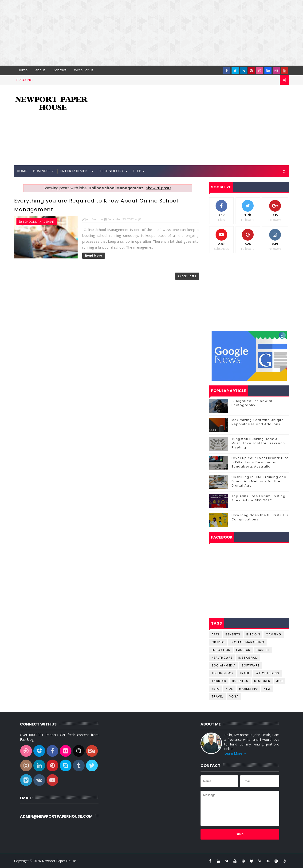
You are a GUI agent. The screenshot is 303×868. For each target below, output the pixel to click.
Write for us (84, 70)
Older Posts (187, 276)
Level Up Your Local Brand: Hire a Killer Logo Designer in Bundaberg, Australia (260, 462)
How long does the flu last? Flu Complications (260, 517)
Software (251, 665)
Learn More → (235, 753)
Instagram (248, 658)
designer (262, 681)
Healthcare (222, 658)
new (267, 689)
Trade (245, 673)
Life (137, 171)
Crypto (218, 642)
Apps (216, 634)
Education (221, 650)
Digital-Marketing (248, 642)
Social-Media (224, 665)
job (280, 681)
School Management (39, 222)
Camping (274, 634)
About (40, 70)
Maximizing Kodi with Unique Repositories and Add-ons (258, 422)
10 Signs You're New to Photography (252, 403)
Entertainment (75, 171)
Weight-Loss (268, 673)
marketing (249, 689)
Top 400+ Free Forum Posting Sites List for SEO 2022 (259, 498)
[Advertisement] (141, 33)
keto (216, 689)
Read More (94, 256)
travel (218, 696)
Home (23, 70)
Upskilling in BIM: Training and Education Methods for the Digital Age (259, 481)
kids (229, 689)
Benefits (233, 634)
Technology (112, 171)
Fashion (243, 650)
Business (42, 171)
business (240, 681)
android (219, 681)
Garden (263, 650)
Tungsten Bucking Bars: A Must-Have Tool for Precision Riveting (258, 443)
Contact (60, 70)
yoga (234, 696)
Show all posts (159, 188)
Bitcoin (253, 634)
